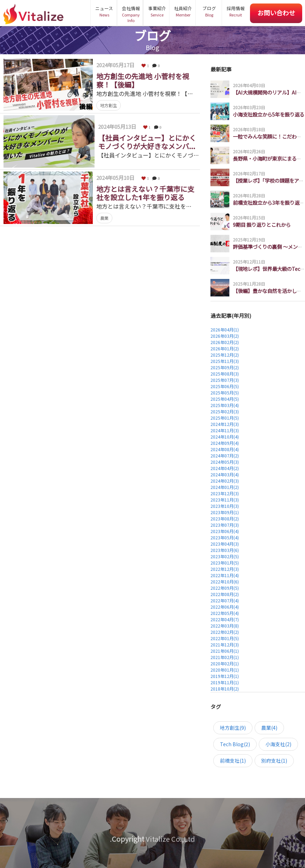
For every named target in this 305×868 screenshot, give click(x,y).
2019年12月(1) (225, 676)
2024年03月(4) (225, 474)
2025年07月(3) (225, 380)
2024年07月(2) (225, 456)
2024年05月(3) (225, 462)
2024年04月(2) (225, 468)
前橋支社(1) (233, 761)
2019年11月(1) (225, 682)
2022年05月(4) (225, 613)
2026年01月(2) (225, 348)
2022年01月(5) (225, 638)
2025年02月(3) (225, 411)
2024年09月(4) (225, 443)
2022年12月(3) (225, 569)
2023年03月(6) (225, 550)
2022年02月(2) (225, 632)
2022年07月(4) (225, 600)
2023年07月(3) (225, 525)
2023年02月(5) (225, 556)
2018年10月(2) (225, 689)
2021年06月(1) (225, 651)
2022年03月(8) (225, 626)
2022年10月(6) (225, 582)
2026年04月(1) (225, 330)
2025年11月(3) (225, 361)
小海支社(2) (278, 744)
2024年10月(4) (225, 437)
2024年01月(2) (225, 487)
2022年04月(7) (225, 619)
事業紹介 (157, 11)
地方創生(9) (233, 728)
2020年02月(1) (225, 663)
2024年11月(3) (225, 430)
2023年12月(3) (225, 493)
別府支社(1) (274, 761)
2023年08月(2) (225, 519)
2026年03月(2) (225, 336)
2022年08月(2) (225, 594)
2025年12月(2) (225, 355)
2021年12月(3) (225, 645)
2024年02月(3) (225, 481)
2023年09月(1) (225, 512)
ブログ (209, 11)
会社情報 (131, 14)
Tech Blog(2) (235, 744)
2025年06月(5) (225, 386)
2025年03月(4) (225, 405)
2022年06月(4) (225, 607)
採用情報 (235, 11)
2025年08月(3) (225, 374)
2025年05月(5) (225, 393)
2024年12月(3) (225, 424)
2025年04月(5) (225, 399)
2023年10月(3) (225, 506)
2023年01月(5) (225, 563)
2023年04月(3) (225, 544)
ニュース (104, 11)
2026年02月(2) (225, 342)
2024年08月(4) (225, 449)
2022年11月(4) (225, 575)
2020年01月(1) (225, 670)
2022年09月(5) (225, 588)
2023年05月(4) (225, 537)
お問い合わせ (276, 13)
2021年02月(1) (225, 657)
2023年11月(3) (225, 500)
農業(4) (269, 728)
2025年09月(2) (225, 367)
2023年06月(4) (225, 531)
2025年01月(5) (225, 418)
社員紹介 (183, 11)
